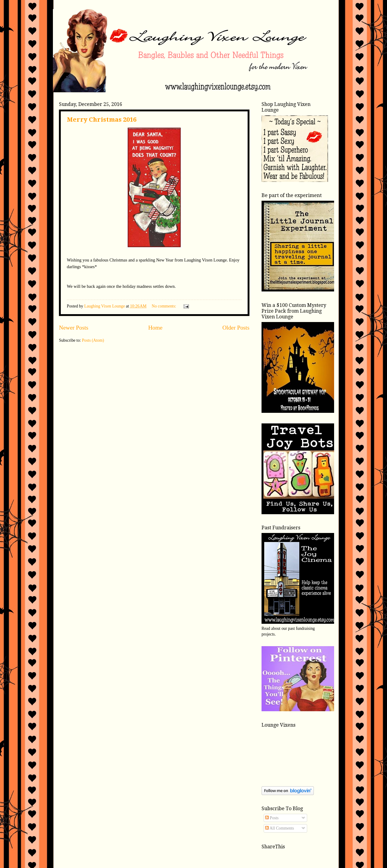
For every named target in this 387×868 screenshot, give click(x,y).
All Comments (280, 828)
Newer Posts (74, 328)
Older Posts (236, 328)
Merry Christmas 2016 (102, 120)
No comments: (164, 306)
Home (155, 328)
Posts (272, 818)
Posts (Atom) (93, 340)
